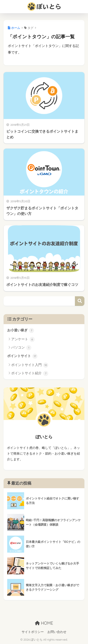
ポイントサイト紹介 (30, 373)
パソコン (21, 348)
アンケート (23, 339)
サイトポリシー (33, 632)
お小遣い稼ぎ (21, 331)
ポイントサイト (22, 356)
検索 (80, 301)
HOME (44, 623)
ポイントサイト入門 (30, 365)
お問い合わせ (57, 632)
